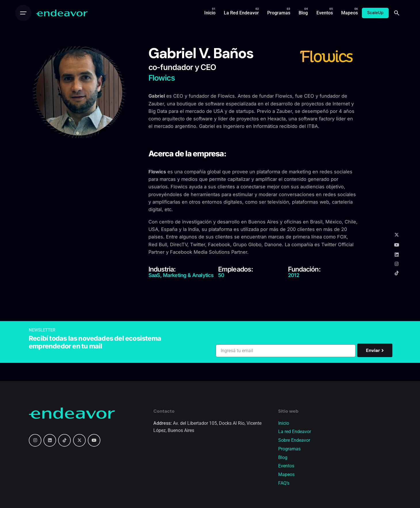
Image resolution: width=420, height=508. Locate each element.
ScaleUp (375, 13)
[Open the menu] (23, 13)
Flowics (226, 96)
